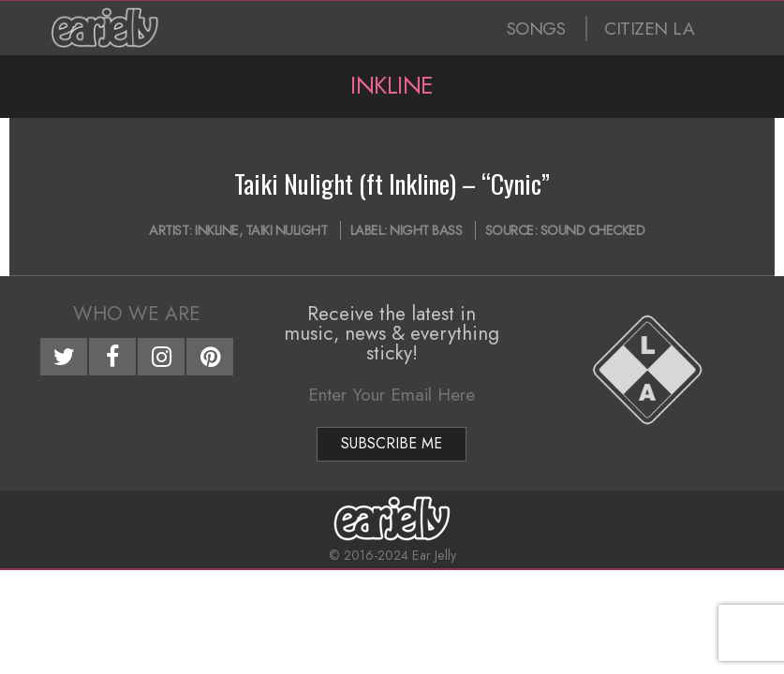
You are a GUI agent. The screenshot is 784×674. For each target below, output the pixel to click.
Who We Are (137, 314)
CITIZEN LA (649, 29)
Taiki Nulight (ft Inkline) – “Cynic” (392, 183)
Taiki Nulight (287, 230)
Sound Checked (593, 230)
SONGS (536, 29)
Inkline (217, 230)
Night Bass (426, 230)
